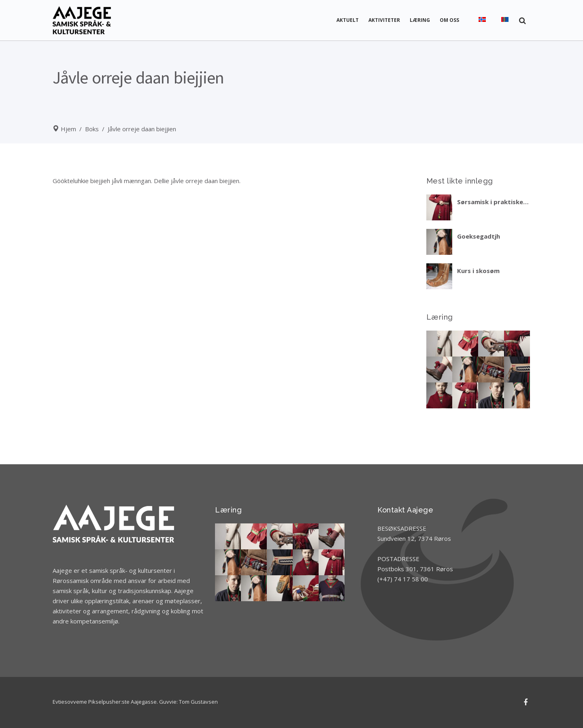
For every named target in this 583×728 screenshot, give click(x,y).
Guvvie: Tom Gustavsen (188, 702)
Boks (92, 129)
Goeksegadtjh (479, 236)
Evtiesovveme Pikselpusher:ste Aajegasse (105, 702)
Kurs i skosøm (478, 271)
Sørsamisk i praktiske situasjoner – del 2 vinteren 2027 (490, 202)
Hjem (68, 129)
